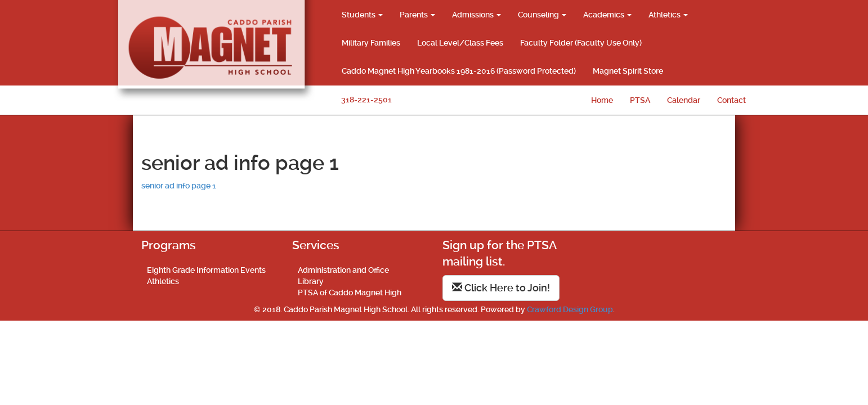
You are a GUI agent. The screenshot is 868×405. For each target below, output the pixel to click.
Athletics (668, 15)
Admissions (476, 15)
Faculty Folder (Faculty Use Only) (581, 43)
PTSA (640, 100)
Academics (607, 15)
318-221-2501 (366, 100)
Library (311, 281)
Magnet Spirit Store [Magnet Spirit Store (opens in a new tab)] (628, 71)
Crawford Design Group (570, 309)
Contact (731, 100)
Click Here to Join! (501, 288)
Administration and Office (343, 270)
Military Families (371, 43)
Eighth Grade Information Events (206, 270)
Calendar (684, 100)
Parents (417, 15)
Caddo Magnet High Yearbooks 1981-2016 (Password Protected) (459, 71)
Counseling (542, 15)
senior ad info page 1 (179, 186)
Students (362, 15)
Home (602, 100)
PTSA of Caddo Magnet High (350, 292)
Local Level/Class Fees (460, 43)
